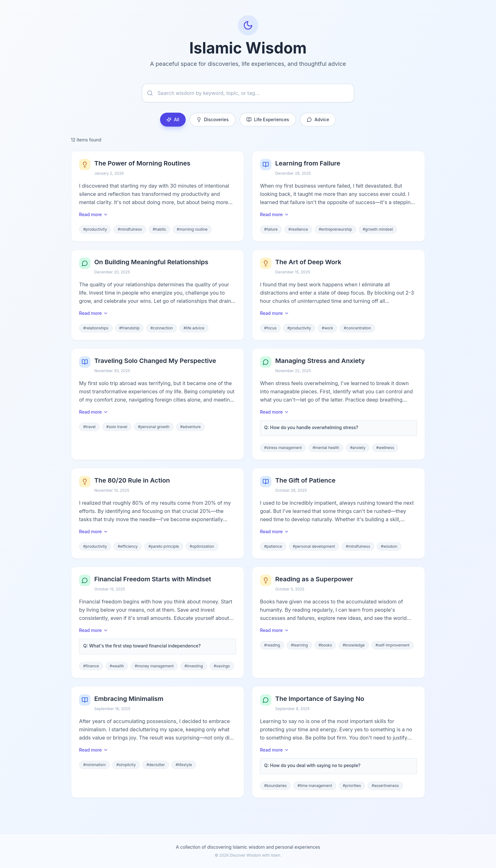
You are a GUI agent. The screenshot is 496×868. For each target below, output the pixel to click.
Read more (94, 214)
